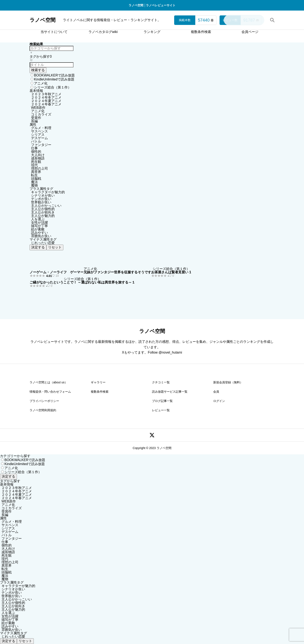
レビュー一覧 (161, 410)
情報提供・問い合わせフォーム (50, 392)
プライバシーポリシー (44, 401)
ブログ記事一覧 (162, 401)
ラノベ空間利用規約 (43, 410)
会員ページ (250, 32)
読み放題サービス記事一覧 (170, 392)
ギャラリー (98, 382)
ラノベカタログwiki (103, 32)
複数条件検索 (201, 32)
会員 (216, 392)
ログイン (219, 401)
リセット (55, 247)
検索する (38, 70)
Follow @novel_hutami (165, 352)
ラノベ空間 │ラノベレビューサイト (152, 5)
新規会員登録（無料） (228, 382)
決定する (38, 247)
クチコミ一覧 (161, 382)
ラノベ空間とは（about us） (49, 382)
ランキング (152, 32)
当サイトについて (54, 32)
